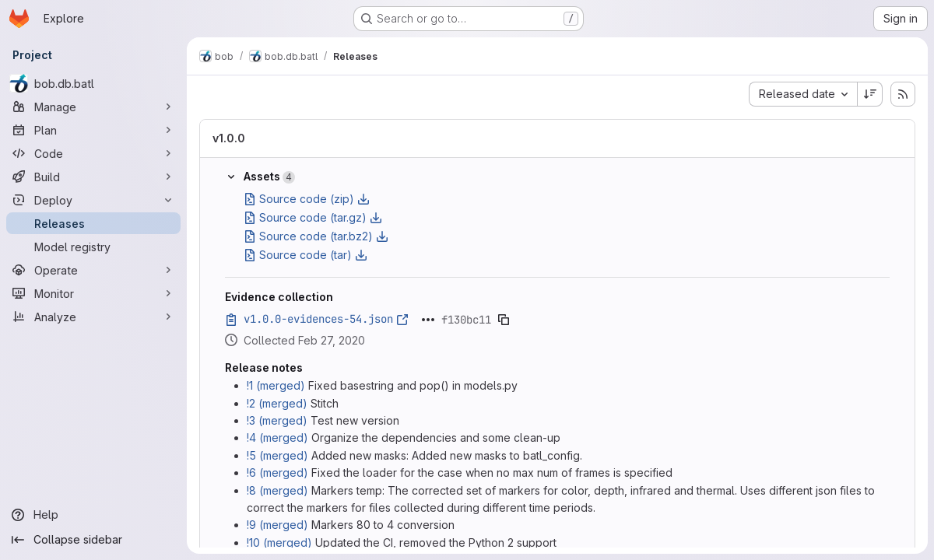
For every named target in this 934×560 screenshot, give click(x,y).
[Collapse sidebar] (93, 540)
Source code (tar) (305, 255)
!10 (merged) (279, 542)
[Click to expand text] (428, 320)
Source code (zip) (307, 199)
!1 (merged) (276, 385)
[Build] (93, 177)
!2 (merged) (277, 403)
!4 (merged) (277, 437)
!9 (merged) (277, 525)
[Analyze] (93, 317)
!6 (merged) (277, 472)
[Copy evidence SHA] (504, 320)
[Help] (93, 515)
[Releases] (93, 223)
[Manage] (93, 107)
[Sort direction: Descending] (870, 94)
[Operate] (93, 270)
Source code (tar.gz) (313, 217)
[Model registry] (93, 247)
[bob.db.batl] (93, 83)
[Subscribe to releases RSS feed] (903, 94)
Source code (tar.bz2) (316, 236)
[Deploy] (93, 200)
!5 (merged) (277, 455)
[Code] (93, 153)
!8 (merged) (277, 490)
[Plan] (93, 130)
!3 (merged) (277, 420)
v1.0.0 (229, 138)
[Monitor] (93, 293)
